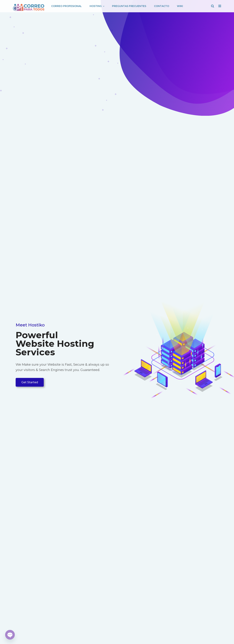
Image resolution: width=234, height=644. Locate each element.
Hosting (97, 6)
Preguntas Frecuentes (129, 6)
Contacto (162, 6)
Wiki (180, 6)
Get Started (30, 382)
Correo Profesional (67, 6)
